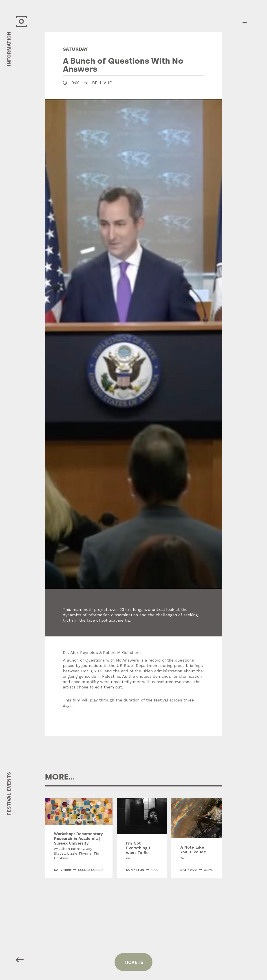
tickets (133, 962)
